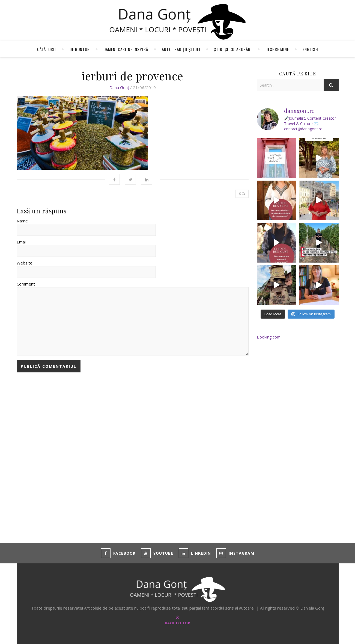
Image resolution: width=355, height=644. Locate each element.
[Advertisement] (298, 435)
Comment (26, 284)
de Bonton (80, 49)
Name (22, 221)
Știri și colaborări (233, 49)
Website (25, 263)
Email (22, 242)
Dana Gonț (119, 87)
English (310, 49)
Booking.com (269, 337)
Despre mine (277, 49)
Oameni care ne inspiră (126, 49)
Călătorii (47, 49)
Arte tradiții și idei (181, 49)
